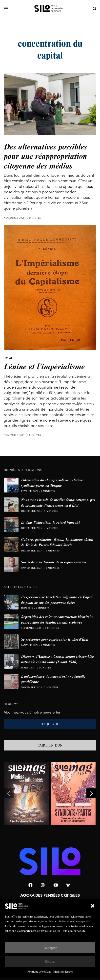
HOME (8, 358)
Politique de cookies (39, 971)
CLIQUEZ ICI (50, 724)
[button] (93, 906)
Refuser (50, 961)
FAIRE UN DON (50, 745)
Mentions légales (63, 971)
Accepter (50, 948)
